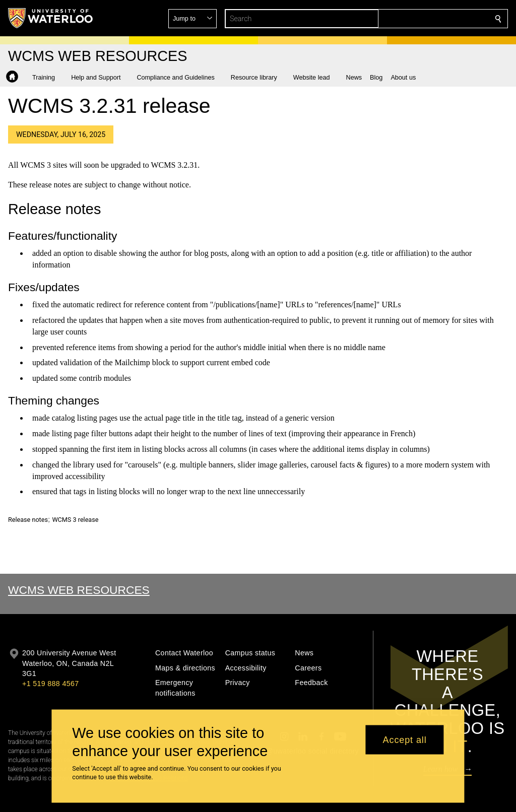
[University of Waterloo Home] (51, 18)
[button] (425, 19)
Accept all (405, 739)
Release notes (28, 520)
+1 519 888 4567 (50, 684)
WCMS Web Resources (79, 590)
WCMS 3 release (75, 520)
